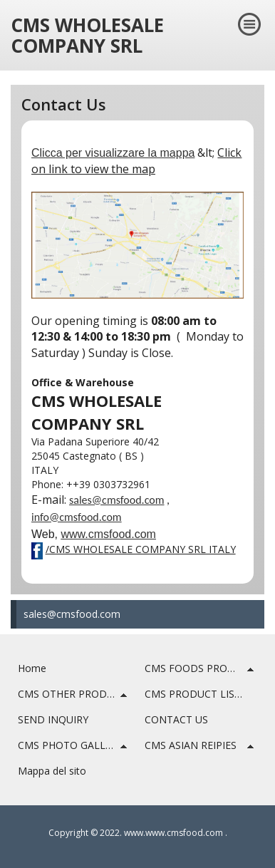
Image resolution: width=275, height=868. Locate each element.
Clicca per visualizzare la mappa (113, 153)
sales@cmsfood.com (72, 614)
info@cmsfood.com (77, 517)
